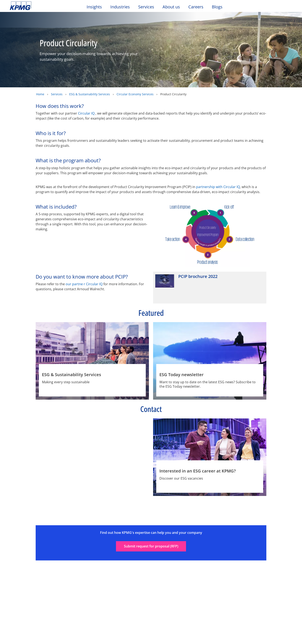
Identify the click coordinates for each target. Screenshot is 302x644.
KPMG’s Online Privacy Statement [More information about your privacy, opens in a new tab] (140, 640)
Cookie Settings (201, 632)
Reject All (231, 632)
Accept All (261, 632)
